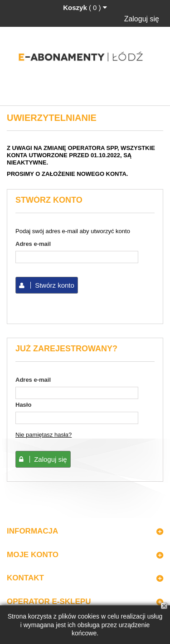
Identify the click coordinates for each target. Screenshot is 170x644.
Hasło (23, 405)
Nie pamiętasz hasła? (44, 435)
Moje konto (33, 555)
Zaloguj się (142, 19)
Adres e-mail (33, 244)
